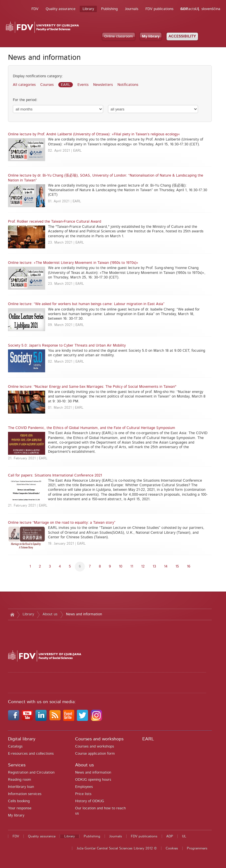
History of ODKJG (90, 801)
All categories (24, 85)
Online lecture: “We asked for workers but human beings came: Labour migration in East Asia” (86, 304)
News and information (84, 614)
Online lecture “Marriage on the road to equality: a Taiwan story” (62, 523)
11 (132, 567)
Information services (25, 794)
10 (121, 567)
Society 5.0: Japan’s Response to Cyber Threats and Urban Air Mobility (67, 346)
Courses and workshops (99, 739)
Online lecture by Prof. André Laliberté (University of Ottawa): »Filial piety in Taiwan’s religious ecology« (94, 134)
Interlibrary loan (21, 787)
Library (88, 9)
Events (83, 85)
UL (197, 9)
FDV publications (159, 9)
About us (50, 614)
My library (151, 36)
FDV (35, 9)
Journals (132, 9)
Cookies (172, 848)
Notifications (128, 85)
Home (12, 614)
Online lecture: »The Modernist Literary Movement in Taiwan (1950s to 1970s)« (73, 263)
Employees (84, 787)
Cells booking (19, 801)
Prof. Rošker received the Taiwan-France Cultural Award (55, 222)
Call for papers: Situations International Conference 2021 (55, 475)
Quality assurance (61, 9)
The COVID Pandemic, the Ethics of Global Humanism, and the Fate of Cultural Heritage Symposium (92, 428)
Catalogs (15, 747)
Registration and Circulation (31, 773)
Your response (20, 808)
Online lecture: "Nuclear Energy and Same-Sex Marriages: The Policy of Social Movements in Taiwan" (92, 387)
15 (177, 567)
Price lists (83, 794)
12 (143, 567)
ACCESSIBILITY (182, 36)
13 (154, 567)
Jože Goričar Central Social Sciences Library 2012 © (117, 848)
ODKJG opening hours (93, 780)
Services (17, 765)
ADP (184, 9)
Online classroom (119, 36)
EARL (66, 85)
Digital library (22, 739)
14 (166, 567)
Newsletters (103, 85)
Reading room (20, 780)
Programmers (197, 848)
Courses (47, 85)
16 (189, 567)
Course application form (95, 754)
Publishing (109, 9)
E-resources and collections (31, 754)
